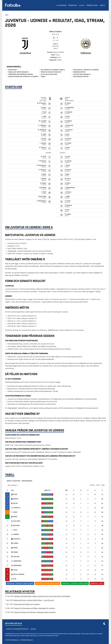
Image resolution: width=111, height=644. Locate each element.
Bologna (16, 526)
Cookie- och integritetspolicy (17, 629)
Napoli (16, 499)
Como (15, 512)
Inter (15, 494)
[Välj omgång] (13, 485)
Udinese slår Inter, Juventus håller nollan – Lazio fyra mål (34, 600)
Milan (15, 503)
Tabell (43, 77)
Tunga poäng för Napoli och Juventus (27, 604)
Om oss (33, 629)
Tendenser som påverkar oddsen (20, 74)
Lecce (15, 570)
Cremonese (17, 565)
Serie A (102, 5)
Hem (7, 15)
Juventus (17, 508)
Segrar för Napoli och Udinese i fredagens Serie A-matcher (35, 612)
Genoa (15, 548)
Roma (15, 517)
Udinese (16, 534)
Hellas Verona (19, 574)
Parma (16, 552)
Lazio (15, 530)
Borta (98, 485)
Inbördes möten (79, 72)
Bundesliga (73, 5)
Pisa (15, 579)
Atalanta (17, 521)
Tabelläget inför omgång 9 (18, 72)
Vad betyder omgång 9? (82, 74)
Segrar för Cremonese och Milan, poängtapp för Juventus (35, 608)
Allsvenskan (61, 5)
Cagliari (16, 557)
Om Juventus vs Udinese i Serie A (53, 70)
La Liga (82, 5)
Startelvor (12, 70)
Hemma (92, 485)
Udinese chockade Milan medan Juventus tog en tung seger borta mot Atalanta (42, 596)
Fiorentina (17, 561)
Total (103, 485)
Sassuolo (17, 539)
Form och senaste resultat (51, 72)
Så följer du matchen (49, 74)
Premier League (92, 5)
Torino (16, 543)
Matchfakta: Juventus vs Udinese (86, 70)
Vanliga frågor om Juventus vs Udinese (23, 77)
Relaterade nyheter (81, 77)
